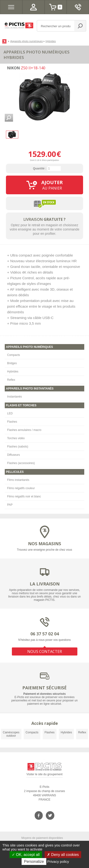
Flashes (12, 422)
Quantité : (40, 168)
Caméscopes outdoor (11, 734)
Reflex (11, 380)
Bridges (12, 363)
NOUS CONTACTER (45, 651)
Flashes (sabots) (18, 447)
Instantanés (14, 397)
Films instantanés (18, 480)
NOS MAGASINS (44, 544)
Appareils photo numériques (26, 41)
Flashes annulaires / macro (24, 430)
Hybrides (13, 372)
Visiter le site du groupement (45, 775)
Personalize (34, 861)
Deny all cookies (63, 855)
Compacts (14, 355)
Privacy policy (58, 861)
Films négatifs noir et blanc (24, 496)
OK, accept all (26, 855)
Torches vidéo (16, 438)
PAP (10, 505)
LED (10, 413)
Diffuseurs (14, 455)
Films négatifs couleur (21, 488)
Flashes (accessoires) (21, 463)
